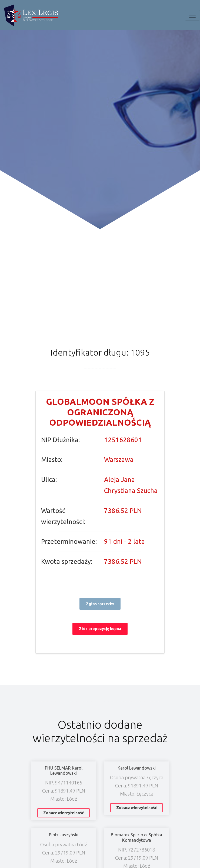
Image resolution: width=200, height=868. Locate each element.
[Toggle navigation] (192, 15)
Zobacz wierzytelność (64, 813)
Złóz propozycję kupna (100, 629)
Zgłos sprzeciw (100, 604)
